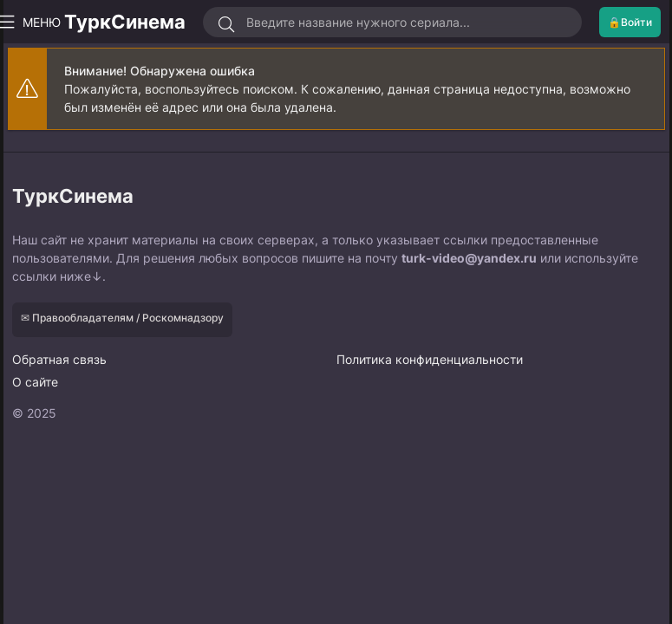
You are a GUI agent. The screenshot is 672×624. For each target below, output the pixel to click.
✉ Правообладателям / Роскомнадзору (122, 318)
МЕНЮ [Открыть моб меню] (35, 22)
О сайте (35, 382)
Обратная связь (59, 359)
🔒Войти (630, 22)
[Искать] (227, 24)
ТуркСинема (125, 22)
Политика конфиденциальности (430, 359)
